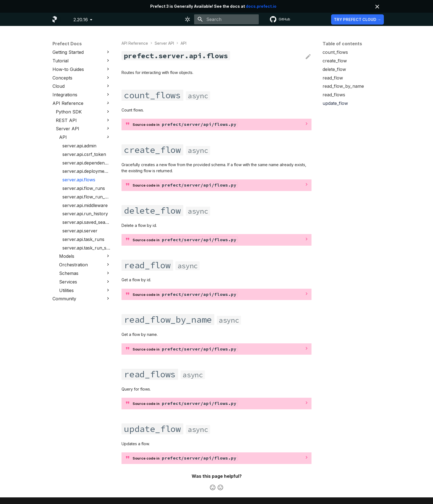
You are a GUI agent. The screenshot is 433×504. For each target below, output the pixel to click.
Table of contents (342, 44)
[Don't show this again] (377, 7)
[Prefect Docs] (55, 19)
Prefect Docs (67, 44)
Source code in (185, 124)
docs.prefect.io (261, 6)
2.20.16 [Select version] (81, 20)
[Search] (226, 19)
